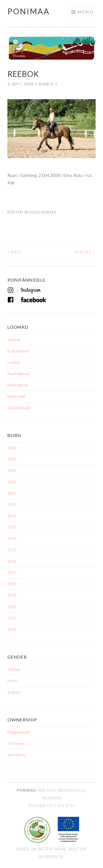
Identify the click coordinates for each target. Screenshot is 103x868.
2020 (12, 607)
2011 (12, 516)
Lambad (14, 362)
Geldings (14, 669)
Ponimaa (29, 11)
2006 (12, 482)
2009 (12, 505)
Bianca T (48, 84)
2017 (12, 573)
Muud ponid (16, 396)
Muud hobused (19, 374)
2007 (12, 493)
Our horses (16, 743)
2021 (12, 618)
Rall (15, 252)
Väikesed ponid (19, 408)
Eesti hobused (18, 351)
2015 (12, 550)
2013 (12, 527)
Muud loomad (18, 385)
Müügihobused (19, 732)
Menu (85, 12)
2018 (12, 584)
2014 (12, 538)
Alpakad (14, 340)
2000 (12, 448)
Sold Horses (43, 212)
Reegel (85, 252)
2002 (12, 459)
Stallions (14, 692)
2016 (12, 561)
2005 (12, 470)
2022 (12, 629)
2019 (12, 595)
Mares (12, 681)
